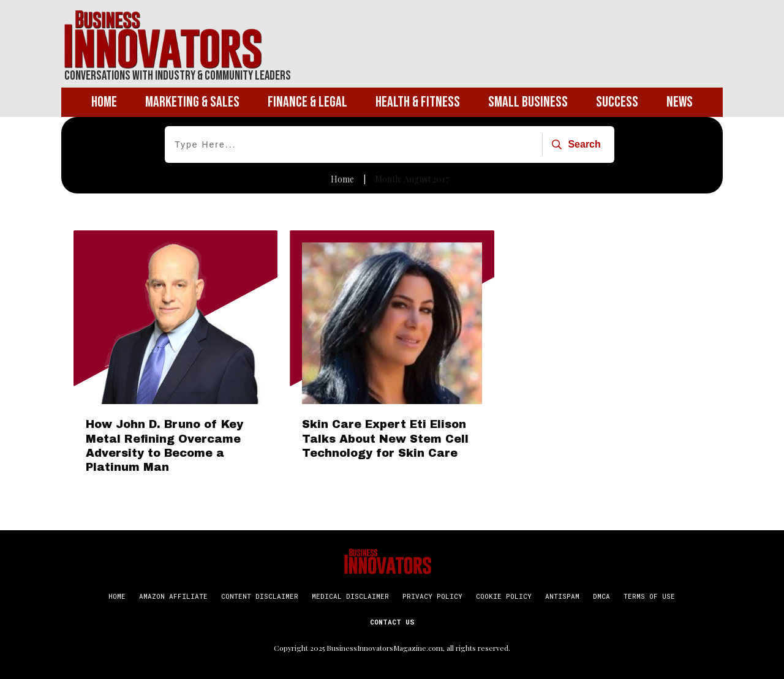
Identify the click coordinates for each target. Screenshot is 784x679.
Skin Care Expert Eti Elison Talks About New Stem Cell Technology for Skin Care (385, 439)
